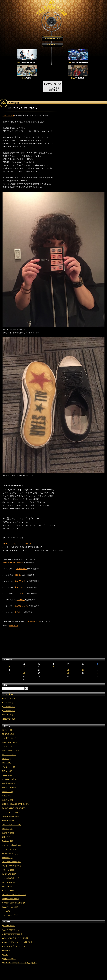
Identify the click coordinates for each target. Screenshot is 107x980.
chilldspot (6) (7, 746)
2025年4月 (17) (9, 707)
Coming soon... (9, 926)
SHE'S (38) (7, 763)
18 (53, 673)
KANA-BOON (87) (9, 874)
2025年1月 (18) (9, 719)
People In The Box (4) (11, 899)
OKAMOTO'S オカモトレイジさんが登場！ (20, 963)
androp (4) (6, 911)
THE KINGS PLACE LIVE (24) (14, 895)
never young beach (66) (11, 845)
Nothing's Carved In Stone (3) (14, 903)
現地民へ (7, 950)
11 (53, 670)
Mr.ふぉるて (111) (9, 755)
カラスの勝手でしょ (11, 930)
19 (68, 673)
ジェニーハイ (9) (9, 767)
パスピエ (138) (8, 870)
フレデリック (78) (9, 849)
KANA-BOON (14, 626)
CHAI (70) (6, 837)
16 (24, 673)
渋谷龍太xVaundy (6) (10, 750)
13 (83, 670)
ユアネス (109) (8, 833)
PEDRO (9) (7, 759)
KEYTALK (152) (8, 882)
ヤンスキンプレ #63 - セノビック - (17, 946)
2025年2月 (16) (9, 715)
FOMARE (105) (8, 820)
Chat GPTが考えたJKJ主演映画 (16, 938)
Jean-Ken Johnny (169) (11, 812)
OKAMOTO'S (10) (9, 779)
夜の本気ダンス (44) (10, 853)
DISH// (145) (7, 771)
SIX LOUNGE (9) (9, 788)
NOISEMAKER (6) (9, 742)
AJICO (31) (7, 796)
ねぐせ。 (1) (7, 730)
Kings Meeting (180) (10, 907)
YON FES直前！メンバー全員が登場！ (18, 942)
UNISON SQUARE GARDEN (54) (15, 804)
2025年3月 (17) (9, 711)
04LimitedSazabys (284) (12, 862)
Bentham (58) (7, 841)
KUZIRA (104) (8, 829)
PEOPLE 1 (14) (8, 734)
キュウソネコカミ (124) (12, 866)
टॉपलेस (5, 955)
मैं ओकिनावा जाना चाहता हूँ (12, 934)
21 (97, 673)
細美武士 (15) (7, 800)
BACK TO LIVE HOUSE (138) (14, 808)
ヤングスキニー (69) (10, 738)
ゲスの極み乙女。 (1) (11, 878)
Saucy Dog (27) (8, 775)
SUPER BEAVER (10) (11, 816)
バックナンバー (10, 694)
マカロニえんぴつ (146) (12, 825)
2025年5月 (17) (9, 702)
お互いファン (9, 959)
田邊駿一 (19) (7, 792)
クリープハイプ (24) (10, 915)
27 (83, 676)
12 (68, 670)
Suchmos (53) (8, 858)
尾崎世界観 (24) (8, 783)
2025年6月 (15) (9, 698)
